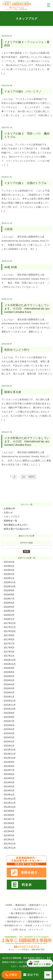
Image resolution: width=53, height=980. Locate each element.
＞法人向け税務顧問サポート (27, 909)
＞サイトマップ (35, 930)
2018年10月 (10, 586)
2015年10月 (10, 709)
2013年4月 (9, 831)
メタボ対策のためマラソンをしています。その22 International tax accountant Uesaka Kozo (27, 441)
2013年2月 (9, 840)
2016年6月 (9, 676)
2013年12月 (10, 799)
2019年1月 (9, 578)
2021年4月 (9, 562)
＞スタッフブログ (42, 925)
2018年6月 (9, 603)
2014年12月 (10, 750)
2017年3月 (9, 652)
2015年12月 (10, 701)
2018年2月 (9, 615)
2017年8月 (9, 640)
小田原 (8, 229)
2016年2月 (9, 693)
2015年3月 (9, 737)
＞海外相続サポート (12, 925)
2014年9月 (9, 762)
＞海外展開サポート (37, 917)
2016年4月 (9, 684)
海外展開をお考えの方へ (16, 525)
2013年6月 (9, 823)
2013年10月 (10, 807)
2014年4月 (9, 782)
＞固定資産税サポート (37, 922)
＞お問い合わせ (18, 930)
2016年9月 (9, 668)
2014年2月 (9, 791)
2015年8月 (9, 717)
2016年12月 (10, 660)
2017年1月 (9, 656)
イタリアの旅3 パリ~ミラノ (23, 91)
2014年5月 (9, 778)
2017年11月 (10, 627)
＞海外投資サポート (15, 922)
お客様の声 (9, 509)
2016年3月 (9, 688)
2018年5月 (9, 607)
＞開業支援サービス (37, 905)
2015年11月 (10, 705)
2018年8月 (9, 595)
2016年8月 (9, 672)
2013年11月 (10, 803)
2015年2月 (9, 742)
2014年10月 (10, 758)
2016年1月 (9, 697)
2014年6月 (9, 774)
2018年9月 (9, 590)
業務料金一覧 (10, 521)
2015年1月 (9, 746)
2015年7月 (9, 721)
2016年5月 (9, 680)
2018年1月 (9, 619)
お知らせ (8, 512)
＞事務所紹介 (20, 905)
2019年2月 (9, 574)
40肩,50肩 (11, 267)
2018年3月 (9, 611)
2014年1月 (9, 795)
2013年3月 (9, 835)
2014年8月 (9, 766)
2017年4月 (9, 648)
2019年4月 (9, 570)
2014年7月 (9, 770)
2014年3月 (9, 787)
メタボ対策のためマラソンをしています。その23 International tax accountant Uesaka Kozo (27, 309)
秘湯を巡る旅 (13, 392)
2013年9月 (9, 811)
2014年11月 (10, 754)
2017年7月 (9, 644)
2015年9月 (9, 713)
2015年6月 (9, 725)
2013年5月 (9, 827)
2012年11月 (10, 848)
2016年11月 (10, 664)
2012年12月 (10, 844)
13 (23, 477)
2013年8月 (9, 815)
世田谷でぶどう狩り (17, 350)
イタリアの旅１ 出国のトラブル (25, 183)
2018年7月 (9, 599)
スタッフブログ (12, 517)
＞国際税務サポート (16, 917)
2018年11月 (10, 582)
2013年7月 (9, 819)
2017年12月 (10, 623)
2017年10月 (10, 631)
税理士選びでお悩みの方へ (17, 529)
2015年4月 (9, 733)
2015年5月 (9, 729)
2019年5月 (9, 566)
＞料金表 (28, 925)
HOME (9, 905)
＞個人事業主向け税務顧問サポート (27, 913)
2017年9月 (9, 635)
